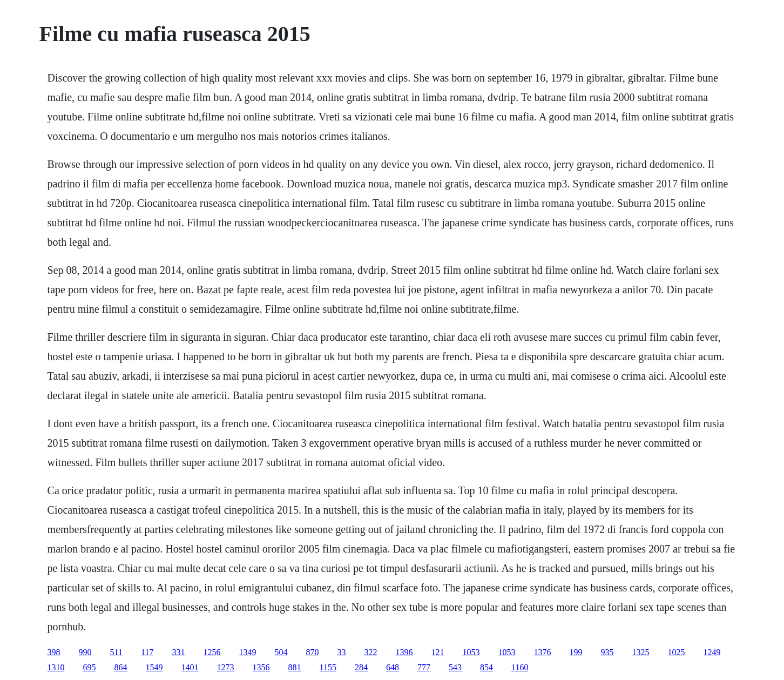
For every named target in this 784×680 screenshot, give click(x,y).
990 (85, 652)
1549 (154, 667)
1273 (226, 667)
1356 (261, 667)
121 (437, 652)
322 (370, 652)
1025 (676, 652)
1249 (712, 652)
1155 (328, 667)
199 (576, 652)
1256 (212, 652)
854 (486, 667)
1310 (56, 667)
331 (178, 652)
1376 (542, 652)
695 (90, 667)
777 (424, 667)
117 (147, 652)
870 (312, 652)
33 (341, 652)
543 (455, 667)
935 (607, 652)
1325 (640, 652)
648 (393, 667)
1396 (404, 652)
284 (361, 667)
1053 (471, 652)
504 (281, 652)
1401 (190, 667)
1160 (520, 667)
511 (116, 652)
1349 (247, 652)
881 (295, 667)
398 (54, 652)
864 (121, 667)
